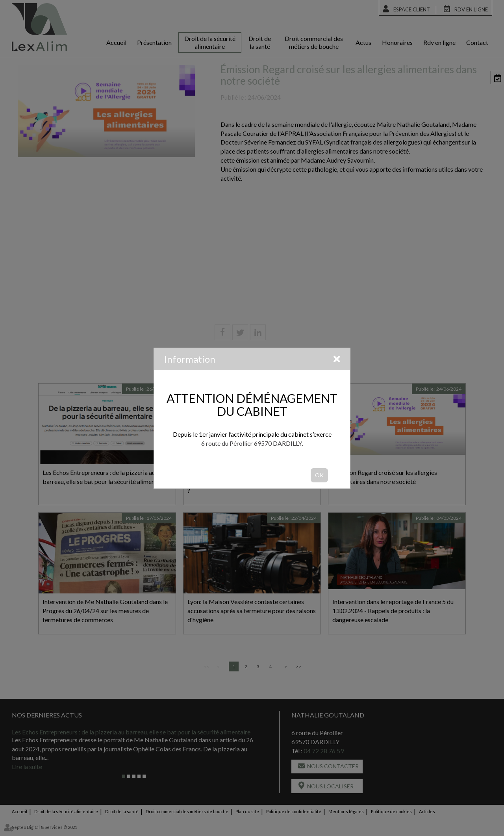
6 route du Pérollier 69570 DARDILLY (251, 443)
